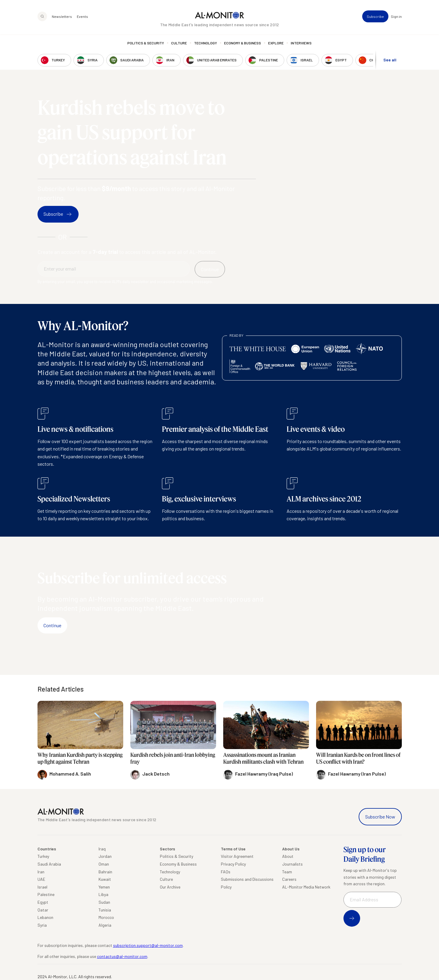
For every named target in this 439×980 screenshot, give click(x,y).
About (288, 856)
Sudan (104, 902)
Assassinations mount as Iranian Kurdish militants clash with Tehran (263, 758)
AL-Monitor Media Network (306, 887)
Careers (289, 879)
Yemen (104, 887)
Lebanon (45, 917)
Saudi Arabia (49, 864)
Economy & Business (243, 43)
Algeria (105, 925)
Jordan (105, 856)
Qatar (43, 910)
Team (287, 872)
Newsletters (62, 17)
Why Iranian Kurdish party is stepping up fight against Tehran (80, 758)
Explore (276, 43)
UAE (41, 879)
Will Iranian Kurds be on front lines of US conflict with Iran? (358, 758)
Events (82, 17)
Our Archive (170, 887)
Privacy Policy (233, 864)
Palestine (46, 894)
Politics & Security (146, 43)
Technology (206, 43)
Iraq (102, 849)
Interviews (301, 43)
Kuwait (105, 879)
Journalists (292, 864)
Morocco (106, 917)
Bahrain (105, 872)
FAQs (226, 872)
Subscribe (375, 17)
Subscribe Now (380, 817)
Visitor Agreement (237, 856)
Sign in (396, 17)
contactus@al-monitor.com (122, 956)
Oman (104, 864)
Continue (52, 625)
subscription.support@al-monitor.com (148, 945)
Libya (103, 894)
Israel (42, 887)
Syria (42, 925)
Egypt (43, 902)
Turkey (43, 856)
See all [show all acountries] (390, 60)
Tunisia (105, 910)
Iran (41, 872)
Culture (179, 43)
